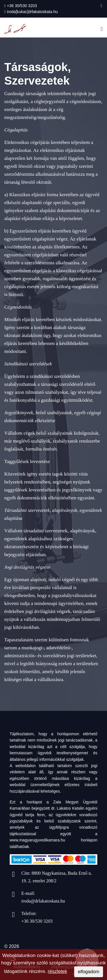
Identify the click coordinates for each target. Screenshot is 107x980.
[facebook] (101, 6)
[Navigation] (102, 29)
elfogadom (89, 972)
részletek (57, 971)
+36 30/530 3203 (22, 6)
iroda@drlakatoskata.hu (43, 901)
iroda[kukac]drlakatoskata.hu (32, 12)
